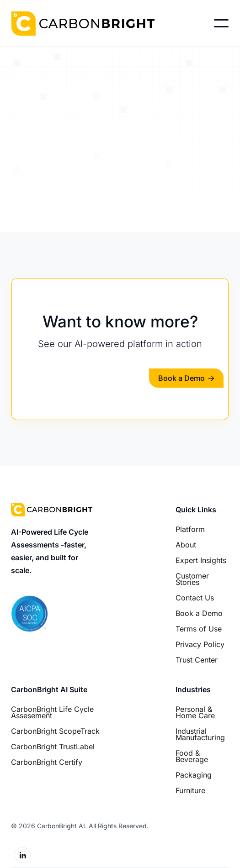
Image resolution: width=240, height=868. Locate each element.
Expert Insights (201, 560)
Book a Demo (186, 378)
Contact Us (195, 598)
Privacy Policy (200, 644)
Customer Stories (192, 579)
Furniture (190, 790)
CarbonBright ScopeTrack (55, 731)
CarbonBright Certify (47, 762)
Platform (190, 529)
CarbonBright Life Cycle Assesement (52, 712)
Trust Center (197, 660)
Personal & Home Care (195, 712)
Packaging (194, 775)
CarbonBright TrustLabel (53, 747)
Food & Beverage (192, 756)
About (186, 545)
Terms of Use (199, 629)
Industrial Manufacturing (200, 734)
